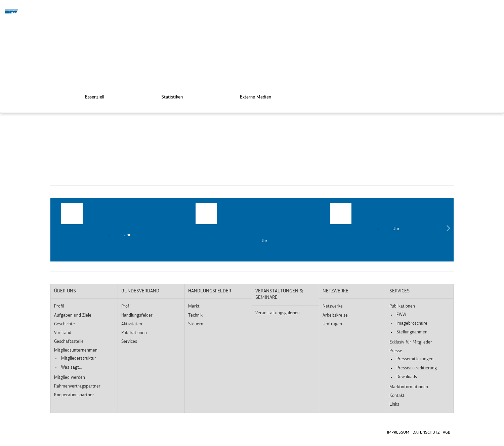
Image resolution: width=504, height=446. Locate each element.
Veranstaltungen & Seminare (279, 295)
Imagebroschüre (412, 323)
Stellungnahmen (412, 332)
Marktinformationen (409, 387)
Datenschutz (426, 433)
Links (394, 404)
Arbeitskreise (335, 315)
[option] (118, 221)
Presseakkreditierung (417, 368)
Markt (194, 306)
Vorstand (63, 333)
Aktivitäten (132, 324)
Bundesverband (140, 291)
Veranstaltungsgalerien (278, 313)
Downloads (407, 377)
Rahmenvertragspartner (77, 386)
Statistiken (167, 95)
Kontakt (397, 396)
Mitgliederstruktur (79, 358)
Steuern (196, 324)
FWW (401, 315)
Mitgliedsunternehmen (76, 350)
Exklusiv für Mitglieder (411, 342)
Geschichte (65, 324)
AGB (447, 433)
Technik (195, 315)
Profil (59, 306)
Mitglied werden (70, 378)
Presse (396, 351)
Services (129, 342)
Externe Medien (251, 95)
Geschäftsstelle (69, 342)
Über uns (65, 291)
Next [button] (448, 230)
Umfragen (332, 324)
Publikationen (134, 333)
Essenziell (90, 95)
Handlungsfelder (137, 315)
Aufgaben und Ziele (73, 315)
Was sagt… (71, 368)
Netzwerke (335, 291)
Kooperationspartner (74, 395)
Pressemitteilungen (415, 359)
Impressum (398, 433)
